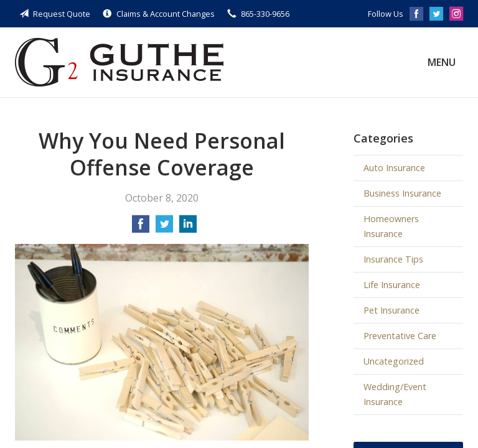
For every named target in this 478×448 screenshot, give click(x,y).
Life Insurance (392, 285)
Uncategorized (394, 361)
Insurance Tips (393, 259)
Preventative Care (400, 336)
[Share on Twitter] (164, 228)
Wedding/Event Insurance (395, 394)
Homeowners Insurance (391, 226)
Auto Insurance (394, 168)
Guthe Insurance (119, 62)
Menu (442, 62)
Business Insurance (402, 193)
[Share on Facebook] (141, 228)
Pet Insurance (391, 310)
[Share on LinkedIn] (188, 228)
